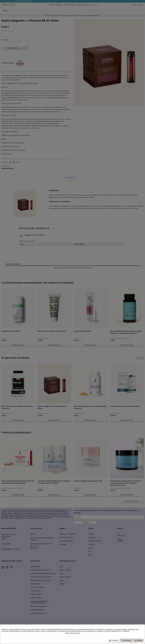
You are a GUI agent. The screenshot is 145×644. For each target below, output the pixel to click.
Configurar (114, 641)
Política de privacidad (72, 633)
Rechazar (126, 641)
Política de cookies (33, 631)
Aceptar (138, 641)
